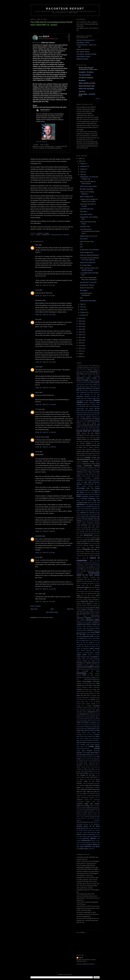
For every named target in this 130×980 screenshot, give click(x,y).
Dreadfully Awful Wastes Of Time (85, 490)
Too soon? (97, 783)
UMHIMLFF (80, 800)
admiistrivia (97, 376)
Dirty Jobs (88, 482)
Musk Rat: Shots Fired (87, 288)
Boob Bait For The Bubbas (91, 419)
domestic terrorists (87, 486)
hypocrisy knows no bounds (92, 554)
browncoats (86, 425)
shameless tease (92, 708)
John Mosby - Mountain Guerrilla (86, 54)
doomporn (97, 486)
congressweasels (81, 468)
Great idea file (80, 539)
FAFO (90, 507)
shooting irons (84, 714)
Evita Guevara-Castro (91, 505)
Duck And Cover (89, 492)
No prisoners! (90, 642)
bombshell (94, 417)
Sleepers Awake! (87, 720)
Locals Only (97, 610)
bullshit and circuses (82, 427)
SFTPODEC (80, 708)
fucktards (84, 525)
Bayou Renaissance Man (87, 86)
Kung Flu (84, 601)
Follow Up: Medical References (89, 255)
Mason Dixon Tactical (83, 49)
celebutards (96, 439)
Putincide (79, 677)
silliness (97, 718)
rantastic (79, 683)
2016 (80, 340)
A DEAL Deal (93, 368)
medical (88, 618)
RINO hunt (85, 691)
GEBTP (98, 527)
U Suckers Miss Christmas (93, 796)
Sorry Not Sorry (88, 734)
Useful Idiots (96, 802)
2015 (80, 343)
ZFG (78, 849)
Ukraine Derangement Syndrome (85, 798)
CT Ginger (38, 409)
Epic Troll (97, 503)
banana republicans (90, 402)
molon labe (86, 628)
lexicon (84, 604)
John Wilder (39, 594)
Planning (97, 665)
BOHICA (89, 417)
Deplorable (97, 478)
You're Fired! (80, 845)
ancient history (89, 384)
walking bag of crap (94, 812)
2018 (80, 335)
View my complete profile (86, 964)
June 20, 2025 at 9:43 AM (45, 296)
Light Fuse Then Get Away (83, 606)
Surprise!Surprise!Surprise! (83, 749)
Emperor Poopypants (89, 498)
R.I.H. (98, 677)
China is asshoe (88, 447)
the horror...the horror (86, 759)
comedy (88, 457)
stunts (88, 744)
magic (85, 616)
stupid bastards (95, 744)
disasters (79, 484)
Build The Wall (95, 425)
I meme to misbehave (43, 235)
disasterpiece (96, 482)
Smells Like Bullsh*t (83, 722)
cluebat (88, 456)
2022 (80, 324)
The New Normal (88, 765)
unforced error (88, 800)
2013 (80, 348)
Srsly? (98, 736)
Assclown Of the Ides (87, 392)
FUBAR (79, 523)
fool (78, 519)
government (88, 535)
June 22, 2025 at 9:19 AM (45, 553)
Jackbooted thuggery (83, 587)
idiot (82, 569)
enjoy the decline (86, 501)
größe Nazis (88, 539)
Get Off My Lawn (94, 531)
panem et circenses (94, 655)
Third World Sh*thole (87, 771)
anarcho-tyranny (81, 384)
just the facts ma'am (88, 596)
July (82, 172)
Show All (98, 99)
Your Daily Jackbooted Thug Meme (88, 847)
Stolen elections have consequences (90, 739)
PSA (81, 298)
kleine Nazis (88, 600)
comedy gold (95, 458)
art (78, 390)
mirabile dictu (96, 624)
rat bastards (85, 683)
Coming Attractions (83, 459)
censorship (80, 441)
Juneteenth (97, 592)
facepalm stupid (84, 507)
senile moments (86, 704)
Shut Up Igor (92, 714)
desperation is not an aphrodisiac (86, 480)
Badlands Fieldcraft (82, 59)
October (83, 164)
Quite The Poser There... (87, 241)
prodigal (91, 673)
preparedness (82, 673)
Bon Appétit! (84, 290)
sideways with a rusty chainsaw (86, 716)
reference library (87, 687)
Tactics (78, 751)
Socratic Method (81, 732)
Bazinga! (81, 407)
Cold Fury (82, 91)
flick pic (79, 517)
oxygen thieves (82, 655)
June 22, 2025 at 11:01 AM (45, 589)
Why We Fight (95, 832)
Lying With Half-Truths (87, 209)
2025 (80, 161)
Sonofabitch (79, 734)
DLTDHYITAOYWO (88, 484)
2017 (80, 337)
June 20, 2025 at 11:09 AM (45, 405)
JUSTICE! (80, 597)
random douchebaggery (84, 681)
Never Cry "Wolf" (92, 638)
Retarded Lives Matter (90, 689)
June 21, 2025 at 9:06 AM (45, 531)
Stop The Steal (81, 742)
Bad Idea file (90, 400)
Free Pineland (96, 521)
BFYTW (97, 409)
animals (95, 384)
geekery (79, 529)
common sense (88, 462)
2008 (80, 356)
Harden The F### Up (89, 541)
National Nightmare (91, 634)
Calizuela (92, 435)
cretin (98, 472)
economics (85, 496)
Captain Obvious (82, 439)
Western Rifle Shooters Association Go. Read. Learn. (88, 69)
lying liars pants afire (83, 614)
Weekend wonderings (88, 820)
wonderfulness (92, 834)
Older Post (70, 609)
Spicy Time (80, 736)
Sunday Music (94, 746)
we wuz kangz (81, 818)
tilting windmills (86, 777)
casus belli (90, 439)
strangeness (89, 742)
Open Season (81, 651)
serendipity (96, 706)
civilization (89, 449)
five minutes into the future (89, 515)
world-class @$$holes (89, 838)
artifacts (81, 390)
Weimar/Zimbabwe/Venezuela (85, 822)
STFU (78, 739)
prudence (79, 675)
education (92, 496)
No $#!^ (83, 642)
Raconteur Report (65, 9)
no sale (97, 642)
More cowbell (87, 632)
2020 (80, 329)
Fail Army (95, 507)
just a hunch (80, 593)
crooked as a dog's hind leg (85, 474)
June (82, 174)
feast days (88, 511)
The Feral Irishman (85, 75)
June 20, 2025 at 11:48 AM (45, 432)
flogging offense (86, 517)
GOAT (78, 533)
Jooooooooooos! (57, 235)
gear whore (92, 527)
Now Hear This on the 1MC (91, 645)
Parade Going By (81, 657)
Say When (93, 698)
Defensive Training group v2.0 (86, 40)
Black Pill (94, 415)
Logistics (87, 612)
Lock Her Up (80, 612)
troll (99, 791)
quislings (93, 677)
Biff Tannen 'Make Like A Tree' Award (87, 413)
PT (88, 675)
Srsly (94, 736)
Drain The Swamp (93, 488)
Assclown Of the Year (92, 394)
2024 (80, 318)
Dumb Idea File (89, 494)
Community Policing (92, 466)
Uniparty (88, 802)
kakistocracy (87, 597)
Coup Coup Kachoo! (94, 470)
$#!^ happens (85, 366)
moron (93, 632)
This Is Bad (97, 771)
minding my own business (84, 622)
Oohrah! (97, 649)
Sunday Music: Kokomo (87, 285)
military (66, 235)
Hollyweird (79, 549)
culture (79, 476)
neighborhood (83, 638)
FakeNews (95, 509)
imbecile (90, 569)
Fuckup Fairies (92, 525)
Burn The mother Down (93, 429)
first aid (92, 513)
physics (92, 665)
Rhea (37, 245)
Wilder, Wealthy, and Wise (87, 83)
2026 (80, 158)
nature (98, 634)
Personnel (86, 665)
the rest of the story (92, 767)
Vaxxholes (80, 804)
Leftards (91, 602)
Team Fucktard (87, 751)
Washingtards (93, 816)
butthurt (84, 433)
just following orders (91, 593)
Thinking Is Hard (85, 227)
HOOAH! (88, 552)
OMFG (92, 649)
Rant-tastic (96, 681)
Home (52, 609)
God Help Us (84, 533)
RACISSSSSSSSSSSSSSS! (92, 679)
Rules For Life (81, 695)
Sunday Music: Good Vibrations (89, 250)
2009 (80, 354)
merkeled (82, 620)
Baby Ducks (96, 398)
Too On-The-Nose (88, 783)
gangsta (85, 527)
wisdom (79, 834)
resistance (80, 689)
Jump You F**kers (89, 592)
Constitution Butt (92, 468)
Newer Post (34, 609)
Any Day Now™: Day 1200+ (88, 282)
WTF (94, 840)
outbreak (97, 653)
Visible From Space (95, 806)
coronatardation (84, 470)
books (78, 421)
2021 (80, 327)
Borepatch (82, 80)
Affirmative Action (93, 380)
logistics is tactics (95, 612)
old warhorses (85, 649)
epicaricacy (81, 504)
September (84, 166)
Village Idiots (89, 804)
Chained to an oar (93, 443)
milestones (90, 620)
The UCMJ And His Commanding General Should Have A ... (90, 231)
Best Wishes (90, 409)
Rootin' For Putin (95, 693)
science (93, 700)
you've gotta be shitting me (91, 845)
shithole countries (83, 712)
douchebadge (81, 488)
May (82, 304)
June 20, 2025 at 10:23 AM (45, 315)
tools (78, 785)
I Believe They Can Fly (83, 556)
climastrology (88, 454)
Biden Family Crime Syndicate (85, 411)
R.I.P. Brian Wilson (86, 265)
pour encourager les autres (88, 671)
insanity (79, 577)
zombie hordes (83, 849)
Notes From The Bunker (86, 89)
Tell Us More (84, 239)
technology (97, 751)
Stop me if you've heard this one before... (88, 740)
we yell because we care (92, 818)
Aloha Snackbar (95, 382)
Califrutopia (86, 435)
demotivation (88, 478)
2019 (80, 332)
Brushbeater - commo (83, 43)
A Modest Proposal (92, 370)
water (98, 816)
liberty (89, 604)
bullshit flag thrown (94, 427)
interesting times (95, 577)
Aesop (37, 290)
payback (95, 657)
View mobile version (52, 612)
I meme (83, 558)
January (83, 315)
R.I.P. (78, 679)
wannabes (79, 814)
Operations (79, 653)
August (83, 169)
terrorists (79, 753)
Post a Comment (36, 606)
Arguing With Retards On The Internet (88, 388)
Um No (97, 798)
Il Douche (86, 569)
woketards (84, 834)
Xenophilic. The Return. (86, 72)
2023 (80, 321)
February (83, 312)
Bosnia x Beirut (84, 421)
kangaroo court (95, 597)
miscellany (79, 626)
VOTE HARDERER (87, 808)
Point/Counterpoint (82, 667)
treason (90, 789)
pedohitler (79, 661)
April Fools (86, 386)
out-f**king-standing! (88, 653)
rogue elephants (85, 693)
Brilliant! (79, 423)
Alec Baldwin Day (85, 382)
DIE (82, 482)
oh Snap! (92, 647)
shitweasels (91, 712)
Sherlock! (89, 710)
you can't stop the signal (83, 843)
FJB (99, 515)
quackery (88, 677)
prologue (97, 673)
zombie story (91, 849)
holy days (94, 549)
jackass (97, 585)
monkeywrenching (81, 630)
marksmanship (95, 616)
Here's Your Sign (88, 547)
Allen (37, 319)
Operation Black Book (93, 651)
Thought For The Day (87, 775)
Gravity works (96, 537)
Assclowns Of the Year (92, 396)
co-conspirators (94, 456)
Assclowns (80, 396)
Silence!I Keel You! (90, 718)
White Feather (87, 832)
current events (86, 476)
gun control (95, 539)
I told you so (95, 563)
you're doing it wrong (94, 843)
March (82, 310)
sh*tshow (85, 708)
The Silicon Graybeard (86, 78)
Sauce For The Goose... (83, 698)
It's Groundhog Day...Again (86, 583)
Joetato (98, 589)
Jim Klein (84, 589)
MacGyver (93, 614)
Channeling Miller (81, 445)
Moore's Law (96, 630)
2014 (80, 346)
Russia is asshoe (91, 695)
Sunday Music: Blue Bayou (88, 301)
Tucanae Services (41, 437)
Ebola (79, 496)
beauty (93, 407)
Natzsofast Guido (88, 636)
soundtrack (97, 734)
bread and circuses (94, 421)
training (79, 789)
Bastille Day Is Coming (89, 405)
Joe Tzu (92, 589)
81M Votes (87, 368)
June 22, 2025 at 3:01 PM (45, 602)
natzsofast (79, 636)
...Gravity (79, 366)
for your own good (87, 521)
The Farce (94, 757)
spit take (85, 736)
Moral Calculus (80, 632)
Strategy (83, 744)
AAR (87, 372)
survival (97, 748)
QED (83, 677)
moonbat (90, 630)
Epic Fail (91, 503)
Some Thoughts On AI (87, 252)
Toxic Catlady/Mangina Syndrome (91, 788)
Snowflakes (93, 722)
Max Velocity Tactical (83, 52)
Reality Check (92, 683)
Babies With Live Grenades (84, 398)
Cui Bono (97, 474)
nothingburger (80, 645)
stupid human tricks (82, 747)
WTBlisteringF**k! (86, 840)
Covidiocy (80, 472)
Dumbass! (97, 494)
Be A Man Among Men (87, 189)
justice (98, 595)
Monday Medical (95, 628)
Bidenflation (97, 411)
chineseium (97, 447)
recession (79, 687)
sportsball (90, 736)
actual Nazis (88, 374)
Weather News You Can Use (89, 236)
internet (79, 581)
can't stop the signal (93, 437)
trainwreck (84, 789)
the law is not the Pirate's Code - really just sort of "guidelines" (88, 763)
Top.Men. (82, 785)
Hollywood (86, 549)
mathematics (80, 618)
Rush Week (83, 212)
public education (95, 675)
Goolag (81, 535)
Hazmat (86, 545)
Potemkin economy (95, 669)
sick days (97, 714)
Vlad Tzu (79, 808)
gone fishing (91, 533)
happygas (79, 541)
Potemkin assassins (85, 669)
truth (85, 793)
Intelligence (85, 577)
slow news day (96, 720)
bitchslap (89, 415)
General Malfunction (86, 529)
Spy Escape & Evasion (83, 56)
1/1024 (90, 366)
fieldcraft (83, 513)
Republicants (96, 687)
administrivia (80, 378)
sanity (98, 696)
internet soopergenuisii (87, 581)
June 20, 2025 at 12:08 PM (45, 447)
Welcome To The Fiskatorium (92, 824)
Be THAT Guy (87, 407)
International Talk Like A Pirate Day (88, 579)
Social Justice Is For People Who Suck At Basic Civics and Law (88, 724)
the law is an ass (88, 761)
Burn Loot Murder (81, 429)
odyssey (87, 646)
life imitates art (96, 604)
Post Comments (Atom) (46, 617)
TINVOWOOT (94, 777)
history (98, 547)
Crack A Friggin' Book (89, 472)
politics (91, 667)
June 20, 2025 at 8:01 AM (45, 285)
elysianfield (39, 536)
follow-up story (95, 517)
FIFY (81, 244)
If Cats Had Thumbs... (87, 214)
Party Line (89, 657)
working (85, 837)
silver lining (79, 720)
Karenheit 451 (80, 600)
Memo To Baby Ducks (87, 197)
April (82, 307)
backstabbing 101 (81, 401)
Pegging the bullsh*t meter (91, 661)
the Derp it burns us (86, 755)
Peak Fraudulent (95, 659)
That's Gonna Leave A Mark (88, 186)
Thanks (84, 753)
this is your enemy (82, 773)
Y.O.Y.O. (98, 841)
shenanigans (83, 710)
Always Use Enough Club (88, 263)
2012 (80, 351)
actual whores (87, 376)
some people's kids (93, 732)
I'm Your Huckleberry (89, 567)
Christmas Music (81, 450)
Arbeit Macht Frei (95, 386)
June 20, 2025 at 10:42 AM (45, 362)
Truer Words (80, 794)
